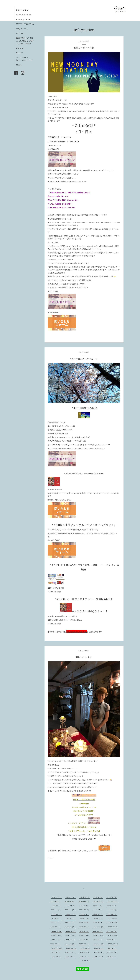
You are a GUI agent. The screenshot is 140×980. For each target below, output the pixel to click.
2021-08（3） (56, 935)
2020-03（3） (57, 948)
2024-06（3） (85, 910)
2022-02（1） (113, 927)
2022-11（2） (56, 923)
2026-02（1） (71, 897)
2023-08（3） (112, 914)
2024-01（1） (71, 914)
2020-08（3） (70, 944)
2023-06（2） (57, 918)
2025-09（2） (56, 901)
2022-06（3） (56, 927)
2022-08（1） (98, 923)
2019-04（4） (57, 957)
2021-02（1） (71, 940)
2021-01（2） (85, 940)
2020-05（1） (113, 944)
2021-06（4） (84, 935)
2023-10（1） (98, 914)
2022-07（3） (112, 923)
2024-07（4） (70, 910)
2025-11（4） (98, 897)
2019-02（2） (85, 957)
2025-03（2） (113, 901)
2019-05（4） (112, 952)
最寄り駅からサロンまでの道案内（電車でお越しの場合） (25, 41)
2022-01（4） (57, 931)
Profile (20, 53)
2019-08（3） (84, 952)
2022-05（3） (70, 927)
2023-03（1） (85, 918)
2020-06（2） (99, 944)
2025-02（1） (57, 906)
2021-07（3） (70, 935)
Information (22, 10)
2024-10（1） (98, 906)
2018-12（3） (112, 957)
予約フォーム (22, 29)
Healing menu (23, 19)
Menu (19, 65)
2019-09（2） (70, 952)
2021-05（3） (98, 935)
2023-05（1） (71, 918)
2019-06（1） (98, 952)
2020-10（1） (112, 940)
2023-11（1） (84, 914)
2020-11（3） (98, 940)
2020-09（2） (56, 944)
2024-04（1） (113, 910)
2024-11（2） (85, 906)
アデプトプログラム (25, 24)
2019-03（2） (71, 957)
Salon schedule (24, 15)
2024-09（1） (112, 906)
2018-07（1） (84, 961)
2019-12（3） (99, 948)
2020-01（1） (86, 948)
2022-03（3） (99, 927)
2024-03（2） (57, 914)
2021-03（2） (57, 940)
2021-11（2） (85, 931)
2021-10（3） (98, 931)
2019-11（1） (112, 948)
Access (20, 33)
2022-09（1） (84, 923)
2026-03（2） (57, 897)
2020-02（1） (72, 948)
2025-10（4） (112, 897)
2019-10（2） (56, 952)
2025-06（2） (84, 901)
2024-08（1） (56, 910)
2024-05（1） (99, 910)
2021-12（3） (71, 931)
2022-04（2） (85, 927)
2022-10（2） (70, 923)
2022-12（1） (113, 918)
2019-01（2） (99, 957)
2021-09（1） (112, 931)
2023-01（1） (99, 918)
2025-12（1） (85, 897)
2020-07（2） (85, 944)
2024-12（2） (71, 906)
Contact (20, 48)
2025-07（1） (70, 901)
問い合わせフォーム (77, 632)
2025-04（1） (99, 901)
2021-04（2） (112, 935)
